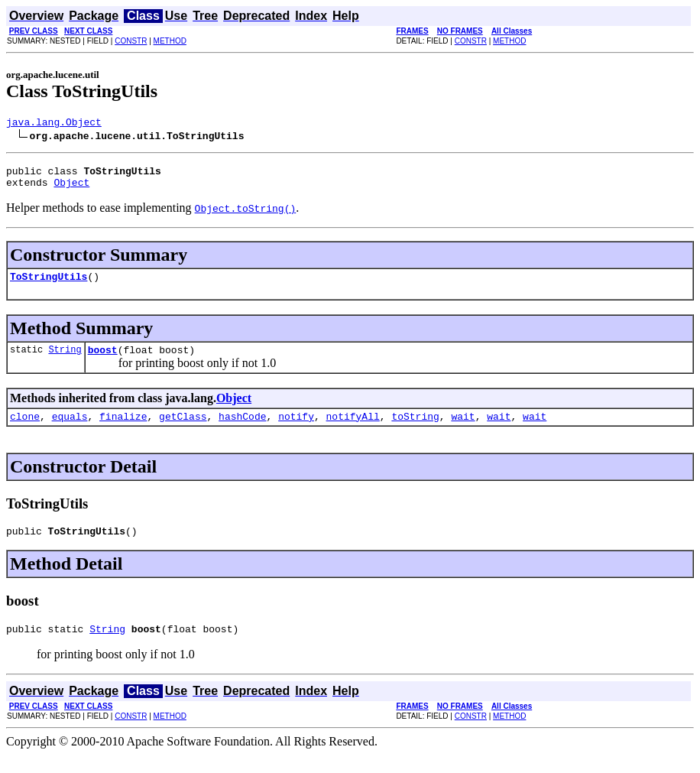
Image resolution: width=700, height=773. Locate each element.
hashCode (242, 430)
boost (103, 361)
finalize (123, 430)
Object (71, 189)
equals (70, 430)
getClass (183, 430)
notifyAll (353, 430)
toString (415, 430)
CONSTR (131, 41)
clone (25, 430)
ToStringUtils (49, 285)
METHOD (170, 41)
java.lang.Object (54, 124)
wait (463, 430)
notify (296, 430)
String (65, 361)
